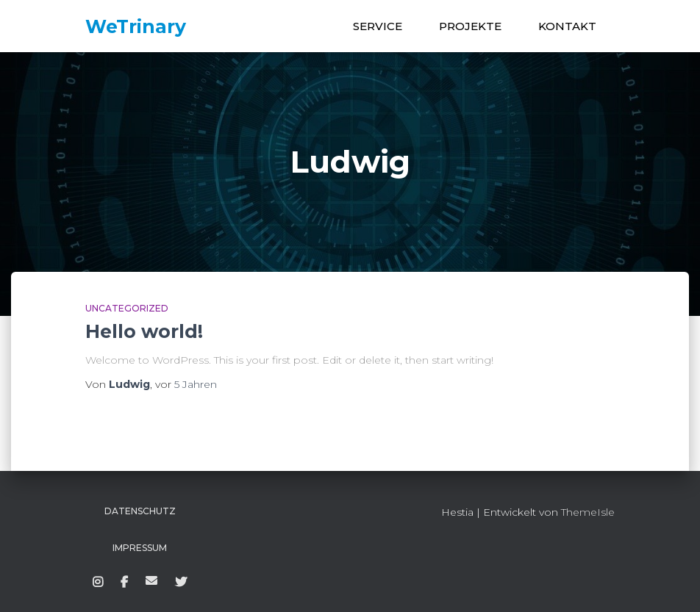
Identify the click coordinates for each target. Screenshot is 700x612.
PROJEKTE (470, 26)
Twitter (181, 583)
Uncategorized (127, 308)
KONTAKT (567, 26)
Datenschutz (140, 511)
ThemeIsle (588, 512)
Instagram (98, 583)
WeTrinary (151, 580)
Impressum (140, 548)
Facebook (124, 583)
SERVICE (378, 26)
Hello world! (144, 331)
